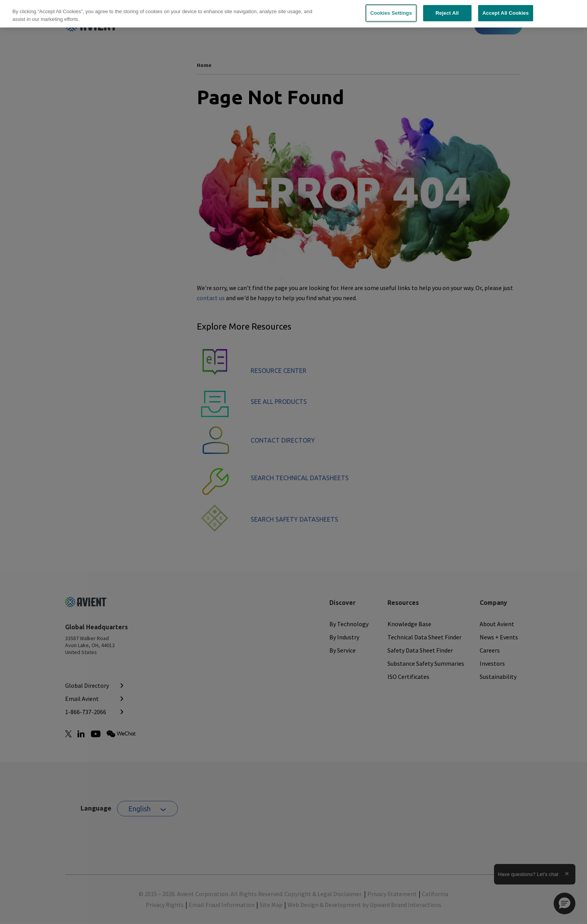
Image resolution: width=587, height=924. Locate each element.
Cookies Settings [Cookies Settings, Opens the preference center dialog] (391, 13)
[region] (293, 14)
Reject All (447, 13)
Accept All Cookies (506, 13)
